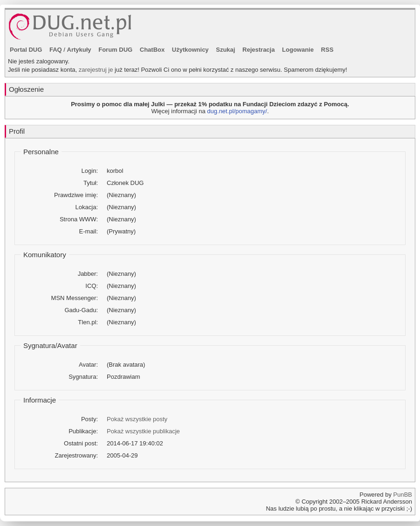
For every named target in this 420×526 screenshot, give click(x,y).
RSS (327, 50)
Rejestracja (258, 50)
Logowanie (298, 50)
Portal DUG (26, 50)
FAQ (56, 50)
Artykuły (79, 50)
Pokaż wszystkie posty (137, 419)
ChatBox (152, 50)
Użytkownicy (190, 50)
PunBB (403, 495)
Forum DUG (115, 50)
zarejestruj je (96, 70)
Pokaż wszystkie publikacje (143, 431)
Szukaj (225, 50)
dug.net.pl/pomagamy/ (237, 111)
